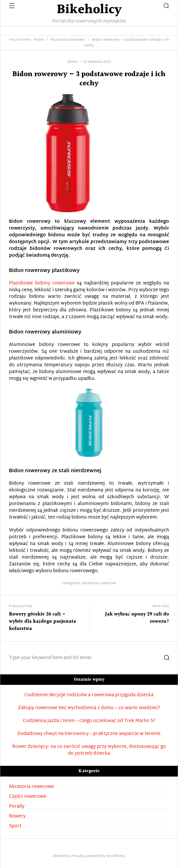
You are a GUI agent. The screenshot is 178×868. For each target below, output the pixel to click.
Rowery (17, 816)
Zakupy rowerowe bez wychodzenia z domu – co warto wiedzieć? (89, 708)
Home (39, 40)
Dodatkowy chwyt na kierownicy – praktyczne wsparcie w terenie (89, 734)
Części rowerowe (28, 797)
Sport (15, 826)
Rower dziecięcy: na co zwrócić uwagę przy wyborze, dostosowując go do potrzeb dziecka (89, 750)
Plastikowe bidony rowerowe (42, 283)
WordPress (116, 856)
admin (73, 62)
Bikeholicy (62, 856)
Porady (17, 807)
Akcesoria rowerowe (67, 40)
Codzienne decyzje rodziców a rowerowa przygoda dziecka (89, 695)
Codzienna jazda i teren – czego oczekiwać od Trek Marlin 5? (89, 721)
